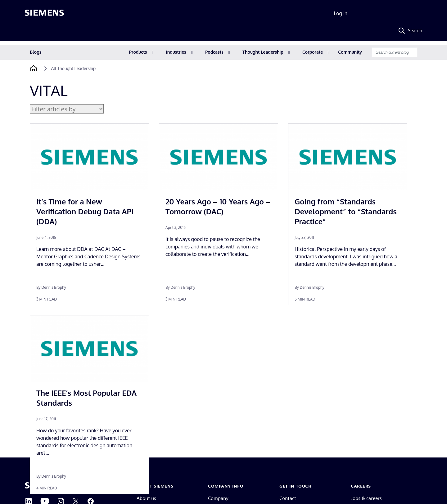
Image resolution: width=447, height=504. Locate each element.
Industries (176, 52)
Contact (288, 498)
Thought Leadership (263, 52)
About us (146, 498)
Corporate (313, 52)
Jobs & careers (366, 498)
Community (350, 52)
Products (138, 52)
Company (218, 498)
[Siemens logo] (44, 14)
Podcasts (214, 52)
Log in (341, 13)
